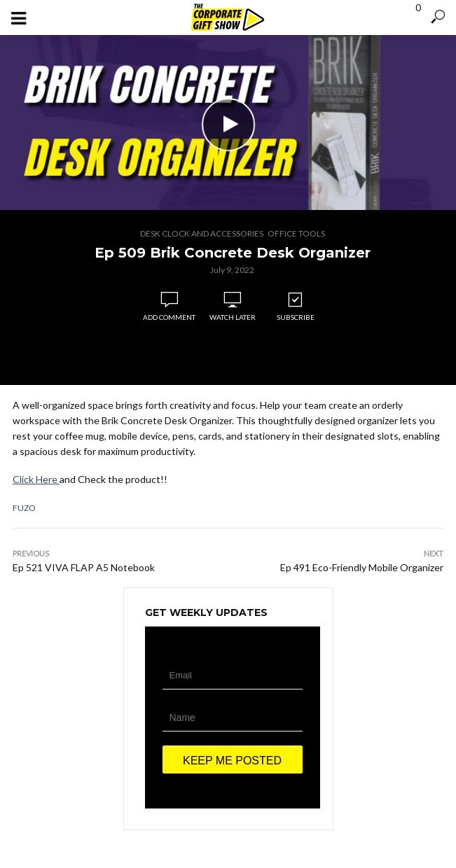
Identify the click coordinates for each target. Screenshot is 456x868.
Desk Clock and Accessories (202, 233)
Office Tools (296, 233)
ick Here (41, 479)
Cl (17, 479)
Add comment (169, 317)
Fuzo (24, 508)
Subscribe (296, 307)
